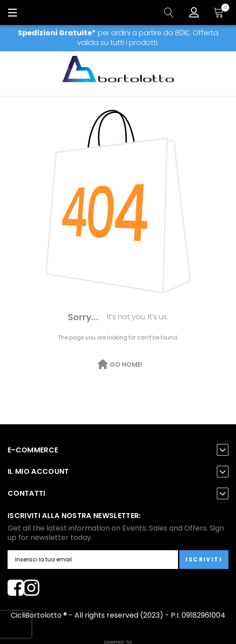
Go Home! (126, 364)
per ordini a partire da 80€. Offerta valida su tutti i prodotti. (118, 38)
